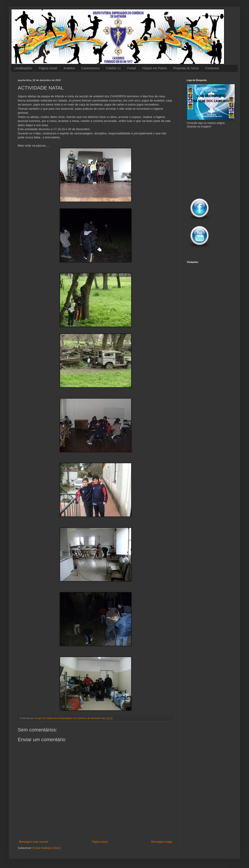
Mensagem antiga (162, 842)
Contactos (212, 68)
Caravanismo (90, 68)
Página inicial (48, 68)
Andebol (69, 68)
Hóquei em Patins (155, 68)
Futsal (131, 68)
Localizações (23, 68)
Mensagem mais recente (33, 842)
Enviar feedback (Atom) (47, 848)
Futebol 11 (113, 68)
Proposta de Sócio (186, 68)
